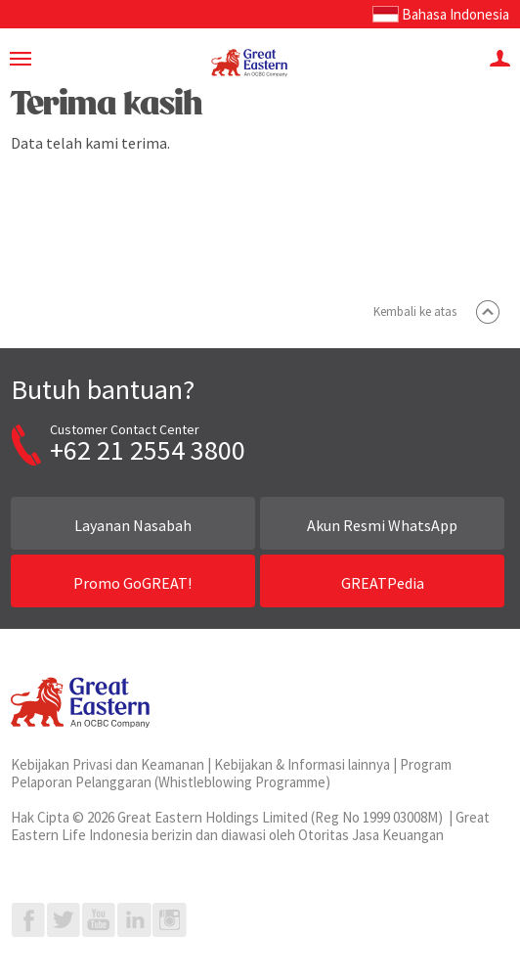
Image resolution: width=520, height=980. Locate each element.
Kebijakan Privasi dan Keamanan (108, 764)
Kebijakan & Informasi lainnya (302, 764)
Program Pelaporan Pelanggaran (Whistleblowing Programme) (231, 773)
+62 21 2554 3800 (148, 450)
